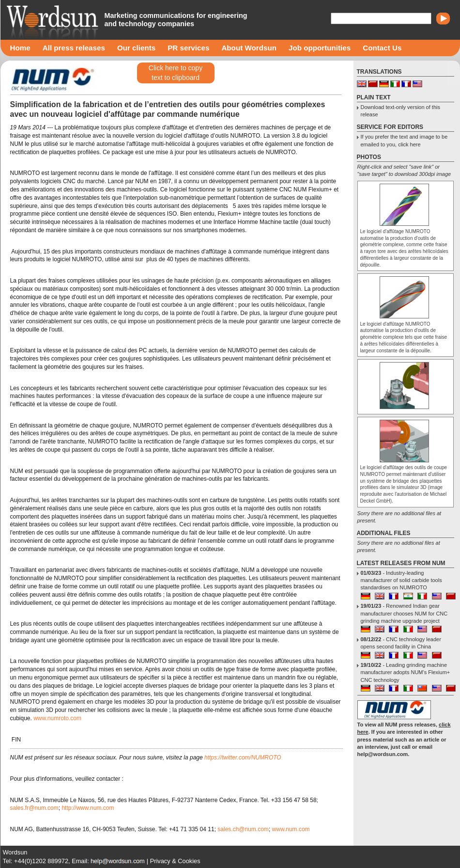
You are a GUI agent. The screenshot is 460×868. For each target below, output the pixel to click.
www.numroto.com (57, 718)
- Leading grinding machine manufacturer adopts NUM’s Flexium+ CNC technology (406, 672)
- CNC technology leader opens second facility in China (401, 643)
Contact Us (382, 48)
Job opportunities (320, 48)
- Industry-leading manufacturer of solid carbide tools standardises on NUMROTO (401, 580)
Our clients (136, 48)
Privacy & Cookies (175, 861)
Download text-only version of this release (400, 111)
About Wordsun (249, 48)
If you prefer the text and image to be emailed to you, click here (404, 140)
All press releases (74, 48)
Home (20, 48)
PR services (188, 48)
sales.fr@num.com (34, 808)
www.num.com (291, 829)
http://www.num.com (88, 808)
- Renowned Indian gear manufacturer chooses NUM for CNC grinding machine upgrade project (404, 613)
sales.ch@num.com (243, 829)
